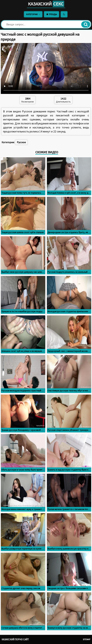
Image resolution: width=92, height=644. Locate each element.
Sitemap (87, 639)
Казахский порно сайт (15, 639)
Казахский (46, 4)
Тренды (52, 14)
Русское (21, 142)
